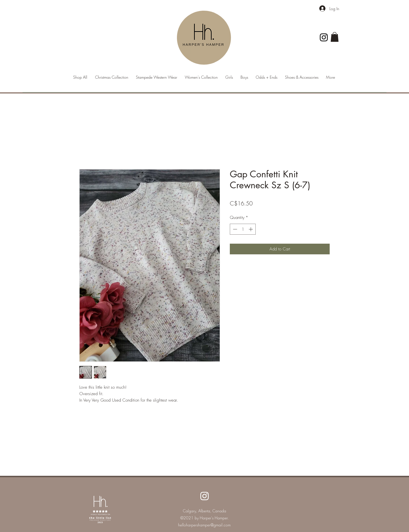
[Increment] (251, 229)
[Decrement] (234, 229)
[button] (335, 37)
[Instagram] (324, 37)
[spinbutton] (243, 229)
